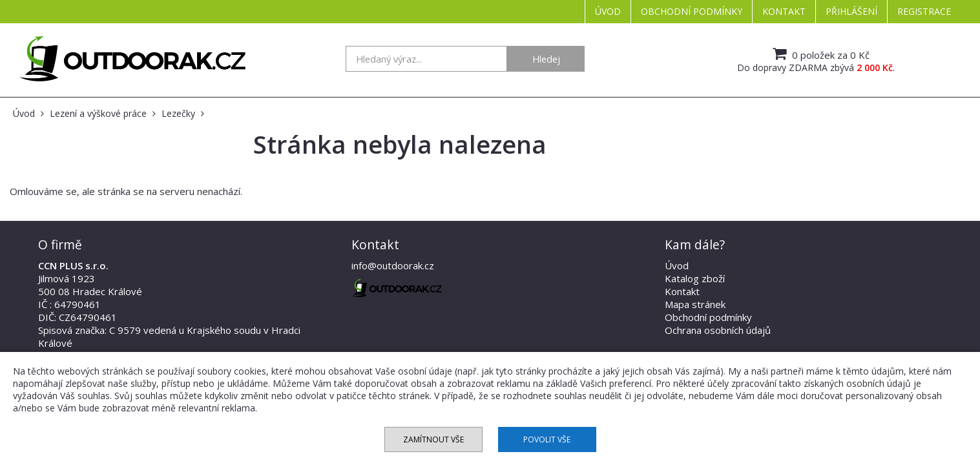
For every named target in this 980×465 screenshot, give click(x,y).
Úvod (608, 11)
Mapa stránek (695, 304)
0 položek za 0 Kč (819, 54)
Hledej (546, 59)
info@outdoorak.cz (393, 265)
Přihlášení (851, 11)
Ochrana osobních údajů (718, 330)
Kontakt (784, 11)
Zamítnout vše (433, 439)
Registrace (924, 11)
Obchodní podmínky (692, 11)
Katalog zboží (695, 278)
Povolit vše (547, 439)
